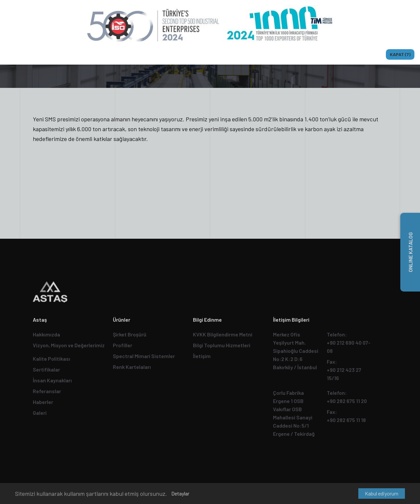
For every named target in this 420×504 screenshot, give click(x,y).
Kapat (400, 54)
